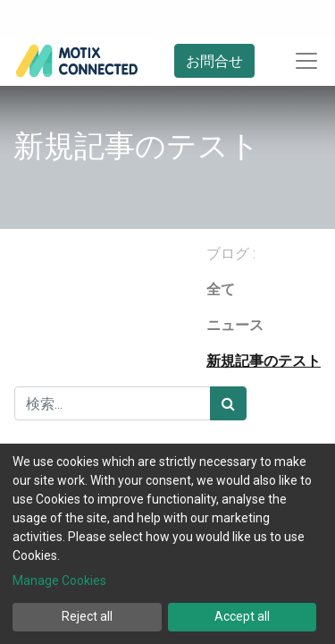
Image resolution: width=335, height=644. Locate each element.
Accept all (242, 616)
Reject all (87, 616)
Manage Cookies (59, 580)
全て (221, 289)
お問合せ (214, 61)
